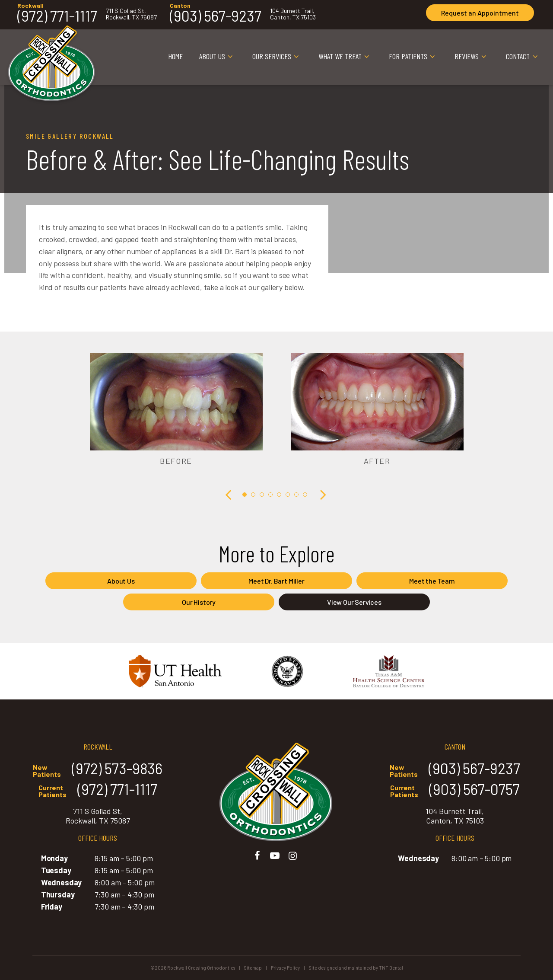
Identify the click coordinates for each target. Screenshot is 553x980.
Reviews (472, 57)
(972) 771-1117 (57, 16)
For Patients (413, 57)
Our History (199, 602)
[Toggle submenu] (230, 57)
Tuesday (56, 870)
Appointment (480, 13)
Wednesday (61, 882)
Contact (523, 57)
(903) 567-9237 (216, 16)
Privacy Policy (285, 968)
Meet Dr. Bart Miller (276, 581)
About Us (218, 57)
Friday (52, 907)
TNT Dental (391, 968)
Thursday (58, 894)
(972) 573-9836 (98, 769)
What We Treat (345, 57)
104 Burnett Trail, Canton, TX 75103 (293, 14)
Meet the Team (432, 581)
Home (175, 56)
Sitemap (253, 968)
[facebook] (257, 855)
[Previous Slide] (229, 494)
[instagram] (293, 855)
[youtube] (275, 855)
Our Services (277, 57)
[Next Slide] (322, 494)
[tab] (245, 494)
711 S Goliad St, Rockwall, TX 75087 (131, 14)
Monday (54, 858)
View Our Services (354, 602)
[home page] (51, 57)
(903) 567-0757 (455, 790)
